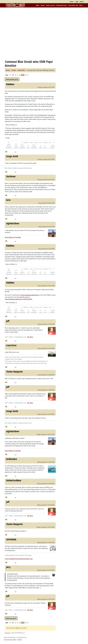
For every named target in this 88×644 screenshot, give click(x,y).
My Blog (30, 337)
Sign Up (82, 2)
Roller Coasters (51, 5)
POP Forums (8, 633)
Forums (43, 5)
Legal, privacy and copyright (10, 640)
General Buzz (21, 70)
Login (77, 2)
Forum (71, 2)
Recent (8, 70)
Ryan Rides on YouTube (13, 237)
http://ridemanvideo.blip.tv (30, 295)
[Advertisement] (44, 21)
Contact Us (19, 640)
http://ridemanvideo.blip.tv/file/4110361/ (19, 299)
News (38, 5)
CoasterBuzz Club (73, 5)
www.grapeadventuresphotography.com (19, 559)
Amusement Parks (62, 5)
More (81, 5)
